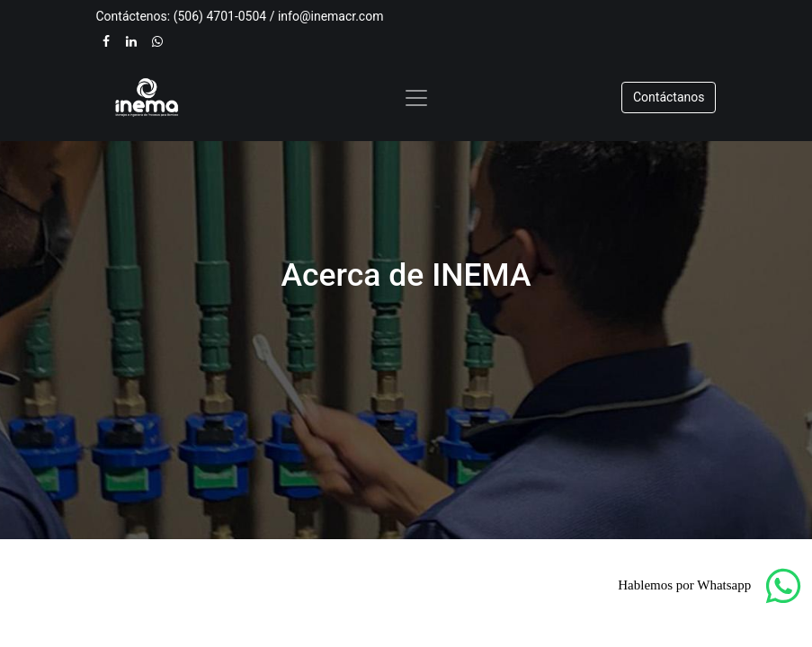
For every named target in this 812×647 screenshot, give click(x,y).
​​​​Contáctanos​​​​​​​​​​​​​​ (669, 97)
